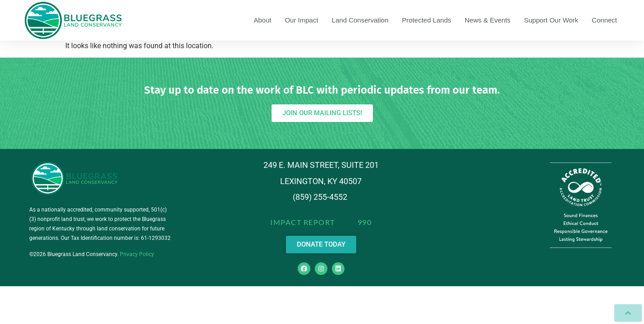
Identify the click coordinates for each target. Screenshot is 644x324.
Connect (604, 20)
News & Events (488, 20)
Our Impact (301, 20)
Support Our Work (551, 20)
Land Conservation (360, 20)
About (262, 20)
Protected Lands (427, 20)
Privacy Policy (137, 254)
